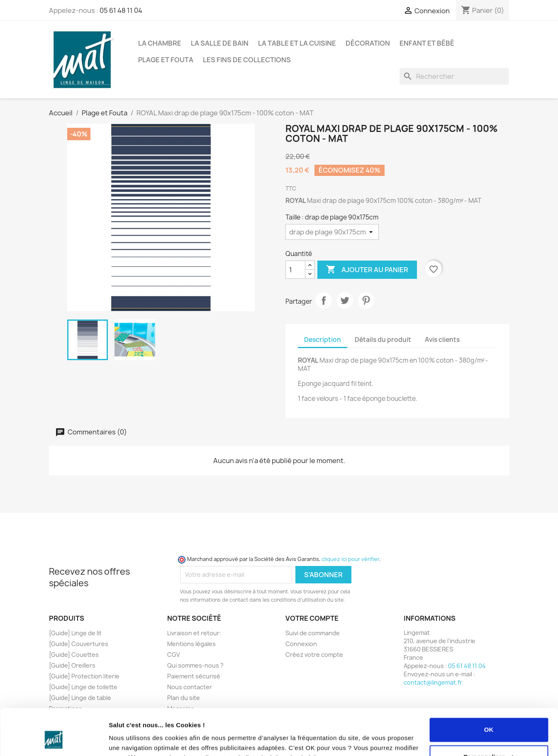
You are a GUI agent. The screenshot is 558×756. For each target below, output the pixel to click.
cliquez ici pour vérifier (350, 559)
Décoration (368, 43)
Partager (324, 300)
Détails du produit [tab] (383, 340)
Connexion (301, 644)
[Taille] (332, 232)
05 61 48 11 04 (121, 10)
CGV (174, 655)
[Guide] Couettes (74, 655)
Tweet (345, 300)
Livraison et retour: (194, 633)
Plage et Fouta (166, 60)
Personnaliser (489, 716)
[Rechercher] (454, 76)
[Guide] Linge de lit (75, 633)
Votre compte (312, 618)
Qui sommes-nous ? (195, 665)
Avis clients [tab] (442, 340)
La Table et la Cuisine (297, 43)
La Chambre (160, 43)
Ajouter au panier (367, 270)
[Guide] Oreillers (72, 665)
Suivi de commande (313, 633)
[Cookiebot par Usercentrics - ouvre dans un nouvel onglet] (54, 740)
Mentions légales (191, 644)
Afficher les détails (137, 740)
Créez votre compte (314, 655)
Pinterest (366, 300)
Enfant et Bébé (427, 43)
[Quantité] (295, 270)
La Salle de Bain (220, 43)
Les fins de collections (247, 60)
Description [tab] (323, 340)
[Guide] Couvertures (79, 644)
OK (489, 689)
